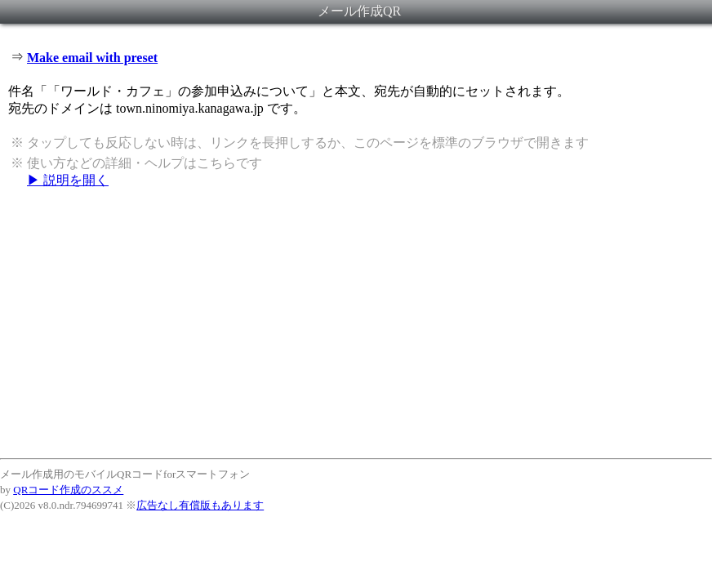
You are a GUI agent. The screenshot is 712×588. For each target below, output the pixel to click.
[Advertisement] (356, 323)
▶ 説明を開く (68, 180)
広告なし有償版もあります (200, 505)
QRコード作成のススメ (68, 490)
